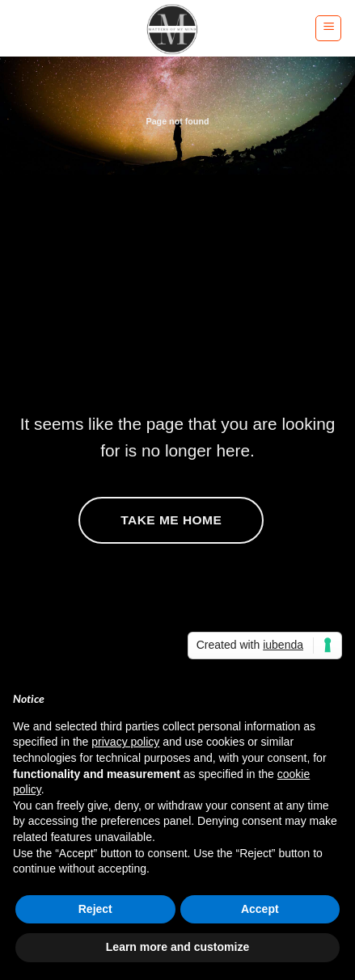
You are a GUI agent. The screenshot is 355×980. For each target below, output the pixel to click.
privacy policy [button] (125, 742)
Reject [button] (95, 909)
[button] (328, 28)
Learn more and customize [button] (177, 947)
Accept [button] (260, 909)
